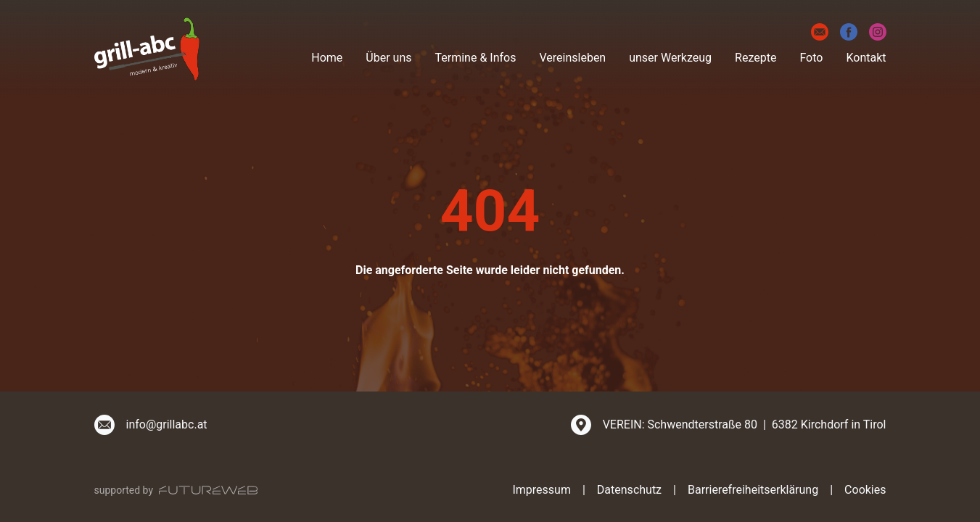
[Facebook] (849, 32)
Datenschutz (629, 490)
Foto (811, 58)
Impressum (542, 490)
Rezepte (755, 58)
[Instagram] (878, 32)
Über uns (388, 58)
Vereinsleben (572, 58)
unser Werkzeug (670, 58)
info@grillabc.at (167, 424)
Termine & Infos (476, 58)
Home (327, 58)
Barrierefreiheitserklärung (753, 490)
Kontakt (866, 58)
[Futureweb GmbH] (208, 490)
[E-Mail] (820, 32)
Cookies (865, 490)
